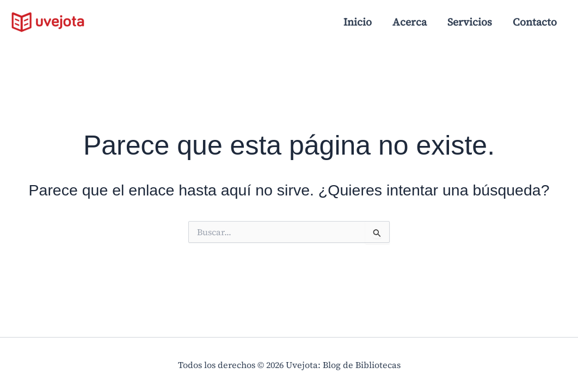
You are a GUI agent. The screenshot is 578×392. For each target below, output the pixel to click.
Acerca (410, 22)
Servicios (470, 22)
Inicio (358, 22)
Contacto (535, 22)
